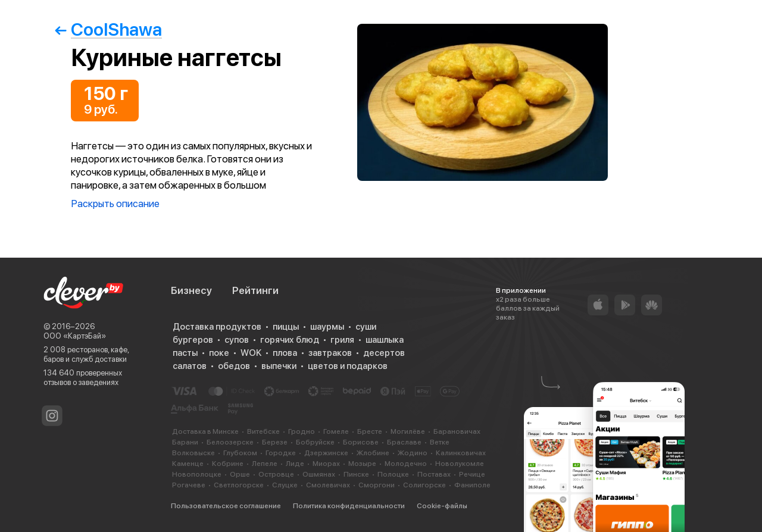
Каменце (188, 464)
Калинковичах (461, 453)
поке (219, 353)
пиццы (286, 327)
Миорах (326, 464)
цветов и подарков (348, 366)
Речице (472, 474)
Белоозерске (230, 442)
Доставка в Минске (205, 431)
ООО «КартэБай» (75, 336)
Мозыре (362, 464)
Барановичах (457, 431)
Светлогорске (239, 485)
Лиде (295, 464)
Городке (281, 453)
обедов (234, 366)
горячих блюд (290, 340)
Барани (185, 442)
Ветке (440, 442)
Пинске (356, 474)
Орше (240, 474)
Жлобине (373, 453)
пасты (185, 353)
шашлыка (385, 340)
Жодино (413, 453)
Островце (276, 474)
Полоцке (393, 474)
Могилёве (408, 431)
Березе (275, 442)
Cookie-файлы (442, 506)
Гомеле (336, 431)
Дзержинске (326, 453)
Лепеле (265, 464)
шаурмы (327, 327)
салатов (190, 366)
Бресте (370, 431)
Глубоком (240, 453)
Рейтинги (255, 290)
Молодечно (406, 464)
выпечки (279, 366)
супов (237, 340)
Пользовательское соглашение (226, 506)
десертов (384, 353)
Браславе (404, 442)
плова (285, 353)
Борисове (361, 442)
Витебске (263, 431)
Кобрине (228, 464)
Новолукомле (460, 464)
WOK (251, 353)
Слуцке (285, 485)
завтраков (330, 353)
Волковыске (193, 453)
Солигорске (424, 485)
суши (366, 327)
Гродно (302, 431)
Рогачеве (189, 485)
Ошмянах (319, 474)
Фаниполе (472, 485)
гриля (342, 340)
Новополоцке (197, 474)
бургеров (193, 340)
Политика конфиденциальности (349, 506)
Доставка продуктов (217, 327)
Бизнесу (191, 290)
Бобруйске (315, 442)
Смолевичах (328, 485)
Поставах (434, 474)
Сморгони (377, 485)
